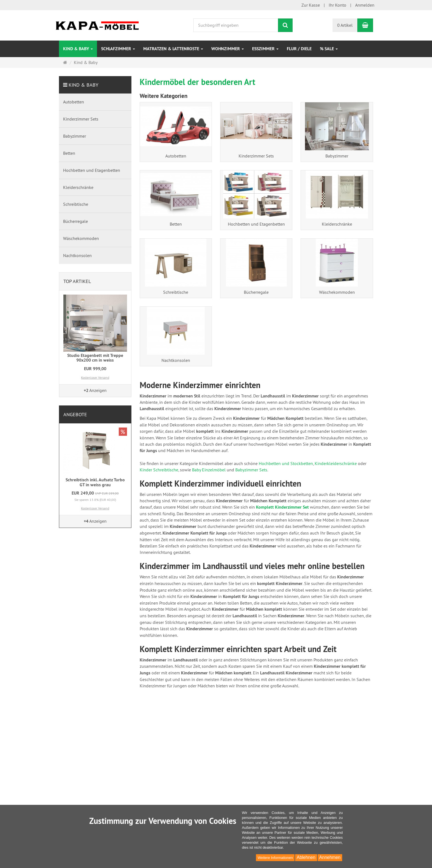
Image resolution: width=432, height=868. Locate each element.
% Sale (329, 49)
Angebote (75, 414)
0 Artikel (345, 25)
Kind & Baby (78, 49)
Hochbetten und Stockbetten (285, 463)
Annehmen (330, 857)
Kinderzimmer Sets (256, 156)
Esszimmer (265, 49)
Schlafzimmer (118, 49)
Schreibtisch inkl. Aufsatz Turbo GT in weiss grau (95, 482)
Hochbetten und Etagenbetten (256, 224)
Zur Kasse (311, 5)
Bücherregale (256, 292)
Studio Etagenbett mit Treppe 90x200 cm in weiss (95, 358)
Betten (176, 224)
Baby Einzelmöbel (209, 470)
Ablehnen (306, 857)
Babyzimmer (337, 156)
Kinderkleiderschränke (336, 463)
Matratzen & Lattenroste (173, 49)
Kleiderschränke (337, 224)
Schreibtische (176, 292)
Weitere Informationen (275, 858)
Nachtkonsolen (176, 360)
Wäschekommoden (337, 292)
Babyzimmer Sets (251, 470)
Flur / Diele (299, 49)
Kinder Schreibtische (159, 470)
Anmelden (365, 5)
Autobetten (176, 156)
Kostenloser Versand (95, 377)
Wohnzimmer (228, 49)
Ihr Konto (337, 5)
